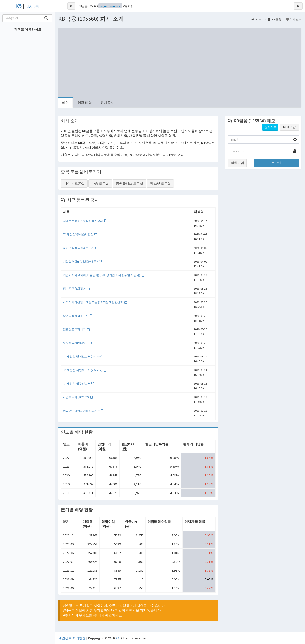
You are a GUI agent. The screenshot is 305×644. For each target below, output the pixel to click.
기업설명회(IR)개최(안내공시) (84, 261)
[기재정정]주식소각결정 (80, 234)
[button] (60, 6)
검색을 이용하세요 (28, 30)
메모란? (290, 127)
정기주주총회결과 (76, 289)
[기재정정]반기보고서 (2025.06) (85, 356)
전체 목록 (271, 127)
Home (257, 19)
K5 (117, 638)
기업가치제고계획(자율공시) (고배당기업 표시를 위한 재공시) (104, 275)
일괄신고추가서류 (76, 329)
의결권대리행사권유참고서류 (84, 411)
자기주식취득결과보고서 (81, 248)
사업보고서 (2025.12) (78, 397)
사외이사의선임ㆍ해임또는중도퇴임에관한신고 (95, 302)
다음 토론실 (100, 183)
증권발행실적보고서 (78, 316)
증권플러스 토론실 (130, 183)
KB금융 (32, 6)
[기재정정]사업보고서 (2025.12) (85, 370)
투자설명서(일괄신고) (79, 343)
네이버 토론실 (74, 183)
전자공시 (107, 103)
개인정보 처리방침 (72, 638)
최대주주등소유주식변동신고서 (85, 221)
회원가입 (237, 163)
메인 (66, 103)
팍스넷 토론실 (160, 183)
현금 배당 (85, 103)
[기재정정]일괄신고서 (79, 384)
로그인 (276, 163)
